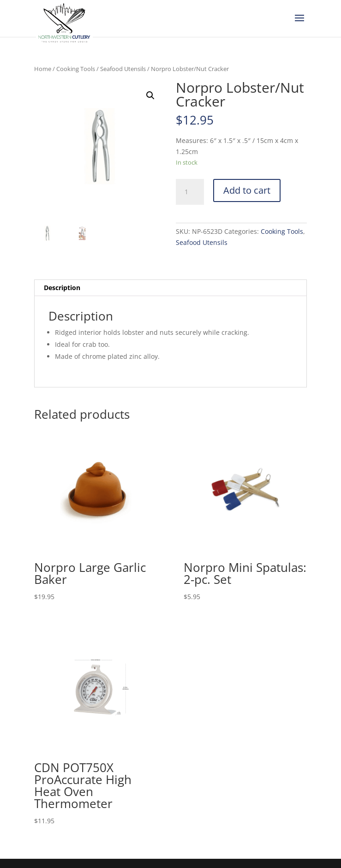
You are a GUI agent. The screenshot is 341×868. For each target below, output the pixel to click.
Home (43, 69)
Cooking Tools (76, 69)
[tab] (170, 288)
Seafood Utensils (123, 69)
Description (62, 288)
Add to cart (247, 190)
